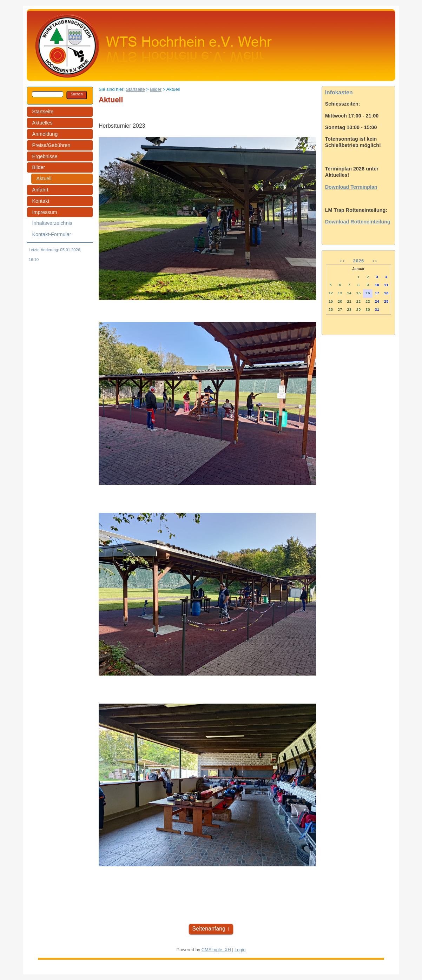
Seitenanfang (209, 929)
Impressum (44, 212)
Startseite (43, 112)
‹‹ (345, 262)
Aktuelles (42, 123)
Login (240, 950)
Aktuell (44, 179)
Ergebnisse (45, 156)
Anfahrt (40, 190)
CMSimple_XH (216, 950)
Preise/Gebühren (51, 145)
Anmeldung (45, 134)
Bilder (38, 167)
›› (373, 262)
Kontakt (41, 201)
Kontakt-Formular (51, 234)
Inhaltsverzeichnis (52, 223)
